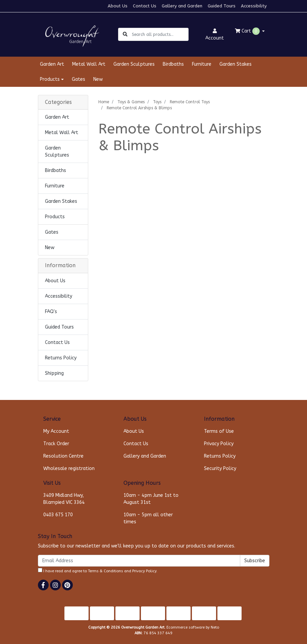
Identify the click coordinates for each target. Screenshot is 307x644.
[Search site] (125, 34)
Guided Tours (222, 6)
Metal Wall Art (89, 64)
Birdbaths (173, 64)
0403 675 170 (58, 515)
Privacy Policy (219, 444)
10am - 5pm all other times (148, 518)
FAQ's (51, 312)
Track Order (56, 444)
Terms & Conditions (106, 571)
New (98, 79)
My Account (56, 431)
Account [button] (215, 35)
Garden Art (52, 64)
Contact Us (145, 6)
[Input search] (160, 34)
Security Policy (220, 469)
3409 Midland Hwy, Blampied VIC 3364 (64, 499)
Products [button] (50, 79)
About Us (118, 6)
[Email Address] (139, 561)
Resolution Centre (63, 456)
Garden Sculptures (134, 64)
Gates (79, 79)
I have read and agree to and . (98, 571)
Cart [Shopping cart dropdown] (248, 31)
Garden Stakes (236, 64)
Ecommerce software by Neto (193, 627)
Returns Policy (61, 358)
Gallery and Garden (182, 6)
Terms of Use (219, 431)
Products (55, 217)
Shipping (54, 373)
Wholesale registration (69, 469)
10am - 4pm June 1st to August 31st (151, 499)
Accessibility (254, 6)
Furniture (202, 64)
